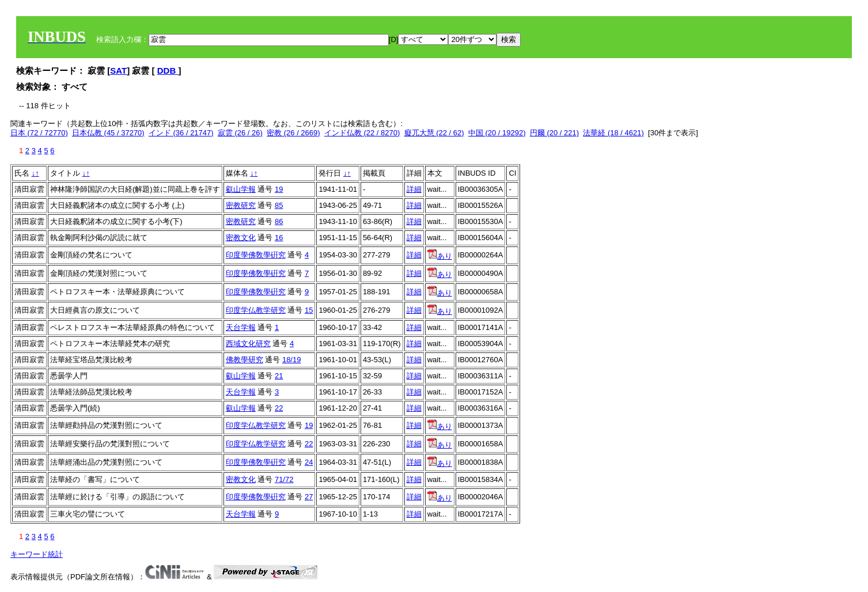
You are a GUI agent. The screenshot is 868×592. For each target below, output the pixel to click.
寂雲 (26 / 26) (240, 133)
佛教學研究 (245, 360)
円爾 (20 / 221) (554, 133)
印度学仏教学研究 (256, 310)
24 (309, 462)
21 (279, 376)
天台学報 (241, 327)
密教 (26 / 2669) (293, 133)
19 (279, 189)
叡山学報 (241, 189)
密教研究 (241, 205)
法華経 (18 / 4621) (613, 133)
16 (279, 238)
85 (279, 205)
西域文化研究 (248, 344)
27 (309, 497)
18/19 (292, 360)
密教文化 (241, 238)
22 (279, 408)
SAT (118, 71)
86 (279, 221)
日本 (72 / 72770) (39, 133)
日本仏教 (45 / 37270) (108, 133)
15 (309, 310)
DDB (168, 71)
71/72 (284, 479)
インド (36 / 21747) (181, 133)
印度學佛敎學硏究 (256, 255)
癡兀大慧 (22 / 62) (434, 133)
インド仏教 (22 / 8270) (362, 133)
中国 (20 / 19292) (497, 133)
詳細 (414, 189)
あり (440, 256)
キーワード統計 (37, 554)
